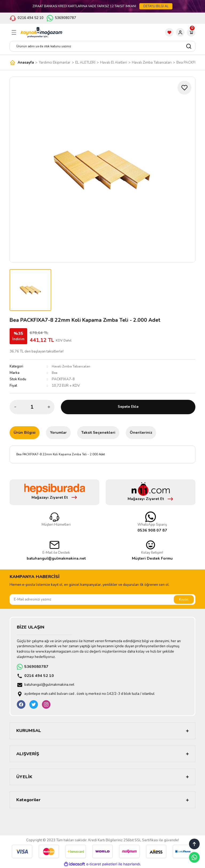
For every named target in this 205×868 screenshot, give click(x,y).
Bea (55, 373)
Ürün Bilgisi (25, 432)
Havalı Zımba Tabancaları (72, 366)
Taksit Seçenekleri (98, 432)
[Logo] (41, 32)
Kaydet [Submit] (184, 599)
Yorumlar (58, 432)
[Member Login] (180, 32)
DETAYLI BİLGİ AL (156, 6)
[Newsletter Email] (102, 599)
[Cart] (191, 32)
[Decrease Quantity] (15, 407)
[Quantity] (32, 407)
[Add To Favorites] (184, 88)
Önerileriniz (141, 432)
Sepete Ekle (128, 407)
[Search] (102, 46)
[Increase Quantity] (49, 407)
